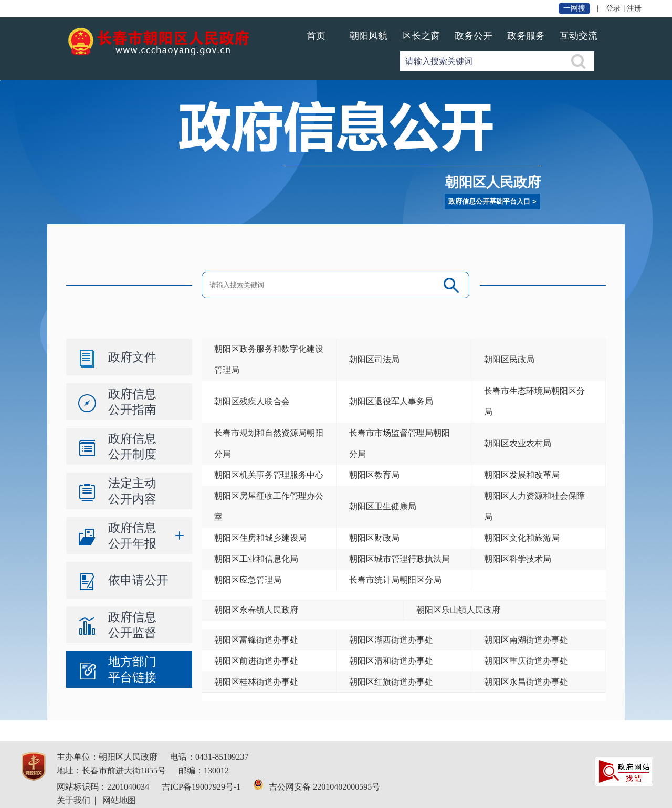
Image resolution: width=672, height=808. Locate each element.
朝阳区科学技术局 (518, 559)
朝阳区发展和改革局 (522, 475)
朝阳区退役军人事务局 (391, 401)
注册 (634, 8)
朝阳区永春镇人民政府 (256, 610)
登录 (613, 8)
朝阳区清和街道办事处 (391, 661)
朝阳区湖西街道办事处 (391, 640)
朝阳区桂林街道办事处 (256, 682)
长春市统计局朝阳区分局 (395, 580)
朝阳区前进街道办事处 (256, 661)
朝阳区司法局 (374, 359)
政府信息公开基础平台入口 (489, 201)
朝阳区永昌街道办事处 (526, 682)
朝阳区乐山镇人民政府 (458, 610)
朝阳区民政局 (509, 359)
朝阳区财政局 (374, 538)
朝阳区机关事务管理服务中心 (269, 475)
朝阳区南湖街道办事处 (526, 640)
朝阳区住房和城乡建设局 (260, 538)
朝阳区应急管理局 (248, 580)
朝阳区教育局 (374, 475)
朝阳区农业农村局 (518, 443)
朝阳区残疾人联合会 (252, 401)
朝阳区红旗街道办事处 (391, 682)
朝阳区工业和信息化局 (256, 559)
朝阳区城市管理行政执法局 (400, 559)
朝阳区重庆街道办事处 (526, 661)
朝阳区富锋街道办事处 (256, 640)
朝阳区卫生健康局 (383, 506)
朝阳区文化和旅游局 (522, 538)
